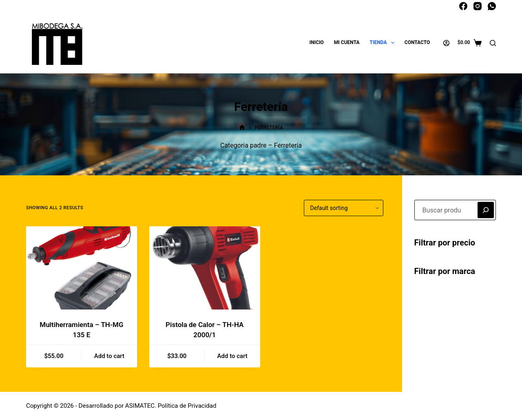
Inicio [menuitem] (317, 42)
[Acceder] (446, 43)
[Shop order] (344, 208)
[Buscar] (493, 43)
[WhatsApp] (492, 6)
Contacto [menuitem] (417, 42)
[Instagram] (478, 6)
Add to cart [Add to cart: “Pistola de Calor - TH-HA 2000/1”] (232, 356)
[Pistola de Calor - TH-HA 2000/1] (205, 268)
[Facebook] (463, 6)
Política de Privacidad (187, 406)
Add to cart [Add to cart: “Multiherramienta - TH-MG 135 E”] (109, 356)
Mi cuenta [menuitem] (347, 42)
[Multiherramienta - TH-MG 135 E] (82, 268)
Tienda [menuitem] (384, 43)
